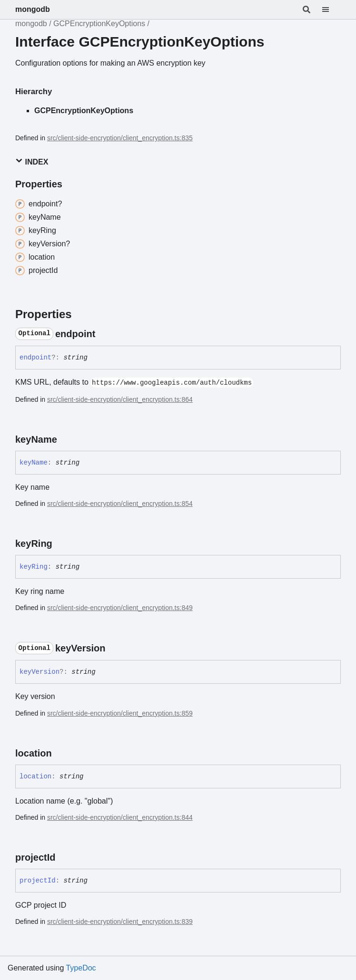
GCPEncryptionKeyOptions (99, 24)
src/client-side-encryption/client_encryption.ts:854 (120, 504)
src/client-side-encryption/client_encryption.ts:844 (120, 817)
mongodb (33, 9)
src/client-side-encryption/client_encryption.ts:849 (120, 608)
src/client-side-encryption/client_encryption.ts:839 (120, 922)
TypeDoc (81, 968)
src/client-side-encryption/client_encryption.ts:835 (120, 138)
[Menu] (331, 10)
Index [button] (32, 161)
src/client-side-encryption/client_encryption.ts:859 (120, 713)
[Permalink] (104, 334)
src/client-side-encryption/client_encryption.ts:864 (120, 399)
